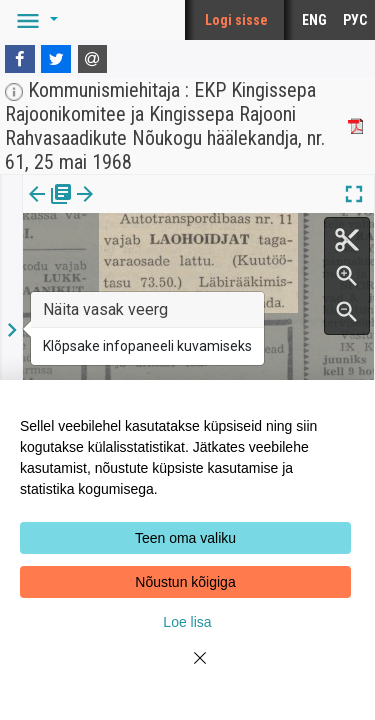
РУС (355, 20)
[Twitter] (56, 59)
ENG (314, 20)
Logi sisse (236, 20)
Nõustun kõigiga (185, 582)
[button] (34, 20)
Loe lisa (187, 622)
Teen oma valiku (185, 538)
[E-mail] (93, 59)
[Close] (188, 670)
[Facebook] (20, 59)
